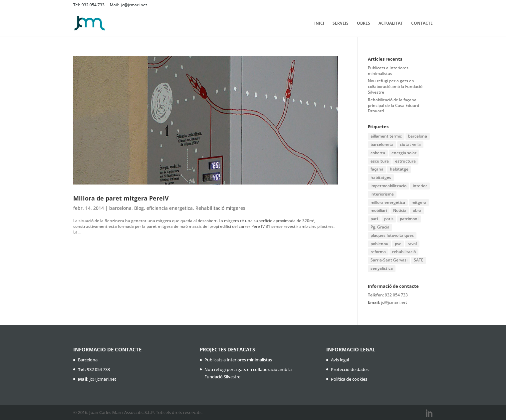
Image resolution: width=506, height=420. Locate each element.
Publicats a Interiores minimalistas (388, 71)
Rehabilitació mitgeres (220, 208)
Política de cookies (349, 379)
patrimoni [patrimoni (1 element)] (409, 219)
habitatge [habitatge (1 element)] (399, 169)
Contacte (422, 23)
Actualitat (391, 23)
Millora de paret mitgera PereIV (121, 198)
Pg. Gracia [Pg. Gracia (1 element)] (380, 227)
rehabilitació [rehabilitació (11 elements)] (404, 252)
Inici (319, 23)
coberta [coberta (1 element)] (378, 153)
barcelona (120, 208)
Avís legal (340, 360)
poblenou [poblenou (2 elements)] (379, 244)
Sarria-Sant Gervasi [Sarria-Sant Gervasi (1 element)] (389, 260)
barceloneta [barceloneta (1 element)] (382, 144)
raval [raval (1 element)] (412, 244)
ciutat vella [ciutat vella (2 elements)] (410, 144)
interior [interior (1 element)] (420, 186)
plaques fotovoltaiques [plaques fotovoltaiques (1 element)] (392, 235)
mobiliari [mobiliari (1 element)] (379, 210)
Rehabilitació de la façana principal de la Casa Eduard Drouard (393, 105)
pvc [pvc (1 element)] (398, 244)
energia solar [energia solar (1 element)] (404, 153)
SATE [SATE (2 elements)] (419, 260)
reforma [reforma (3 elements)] (378, 252)
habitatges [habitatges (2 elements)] (381, 177)
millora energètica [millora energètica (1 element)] (388, 202)
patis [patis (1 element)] (389, 219)
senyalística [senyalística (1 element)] (382, 268)
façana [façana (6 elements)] (377, 169)
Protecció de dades (350, 369)
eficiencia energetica (170, 208)
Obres (364, 23)
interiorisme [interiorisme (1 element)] (382, 194)
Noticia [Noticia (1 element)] (400, 210)
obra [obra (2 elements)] (417, 210)
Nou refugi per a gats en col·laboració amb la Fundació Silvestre (395, 86)
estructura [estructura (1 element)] (405, 161)
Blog (139, 208)
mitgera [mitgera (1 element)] (419, 202)
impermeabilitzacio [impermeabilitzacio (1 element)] (388, 186)
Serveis (341, 23)
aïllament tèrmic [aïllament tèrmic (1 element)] (386, 136)
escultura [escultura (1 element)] (380, 161)
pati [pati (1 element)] (374, 219)
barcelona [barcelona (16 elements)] (418, 136)
